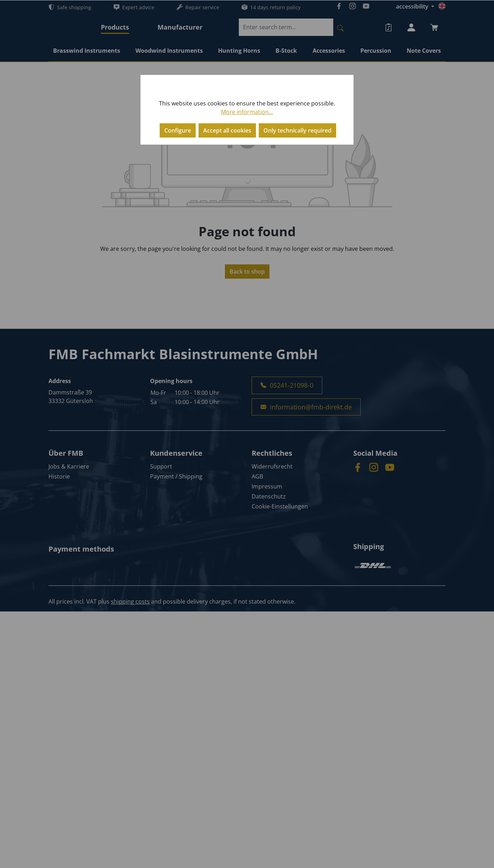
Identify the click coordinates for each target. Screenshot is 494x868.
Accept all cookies (227, 130)
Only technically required (297, 130)
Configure (178, 130)
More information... (247, 112)
